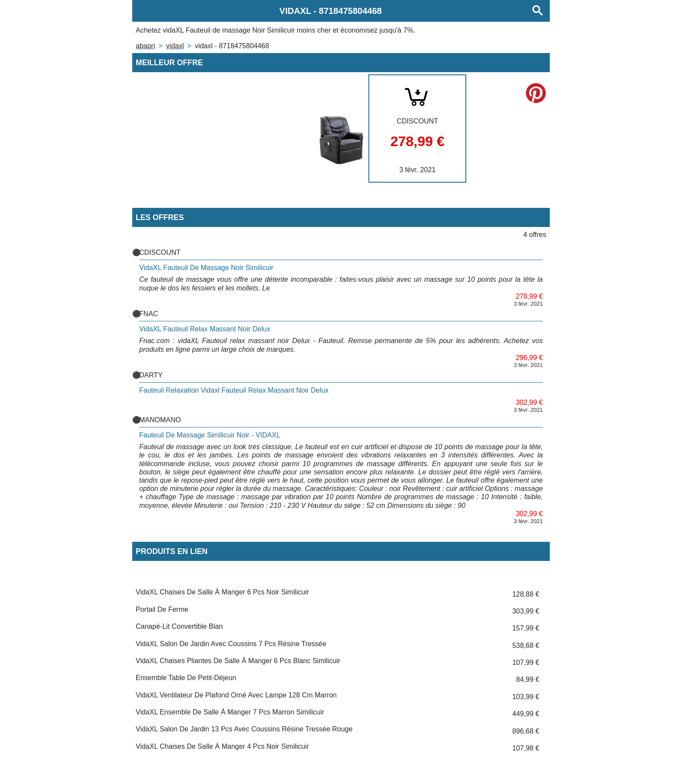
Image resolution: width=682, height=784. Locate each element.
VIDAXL (175, 46)
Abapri (145, 46)
